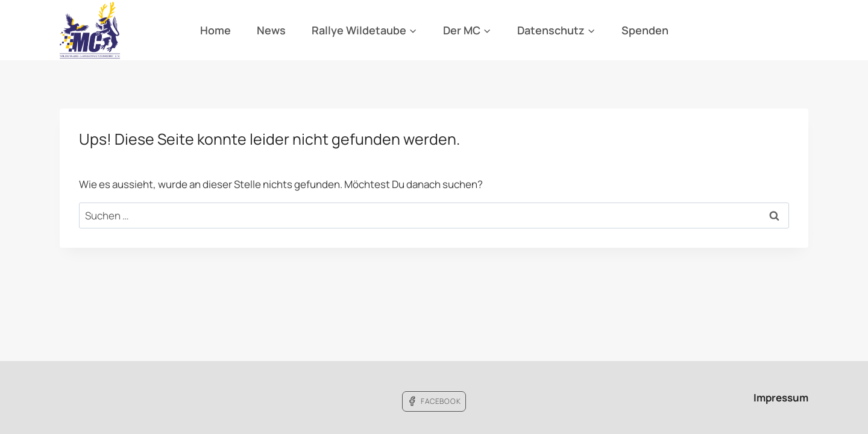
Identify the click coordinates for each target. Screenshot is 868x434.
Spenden (645, 30)
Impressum (781, 398)
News (271, 30)
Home (215, 30)
